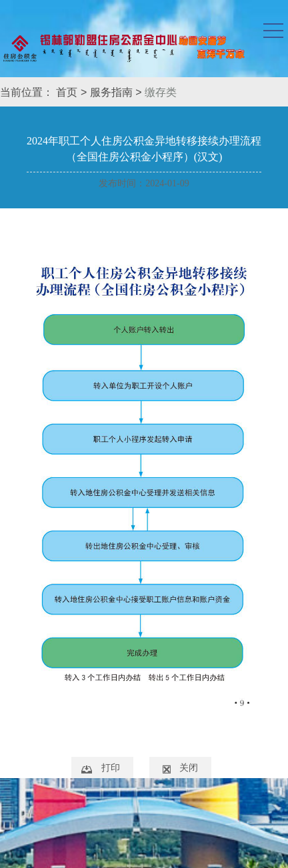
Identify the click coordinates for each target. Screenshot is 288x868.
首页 (67, 92)
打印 (111, 767)
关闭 (189, 767)
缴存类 (161, 92)
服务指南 (111, 92)
